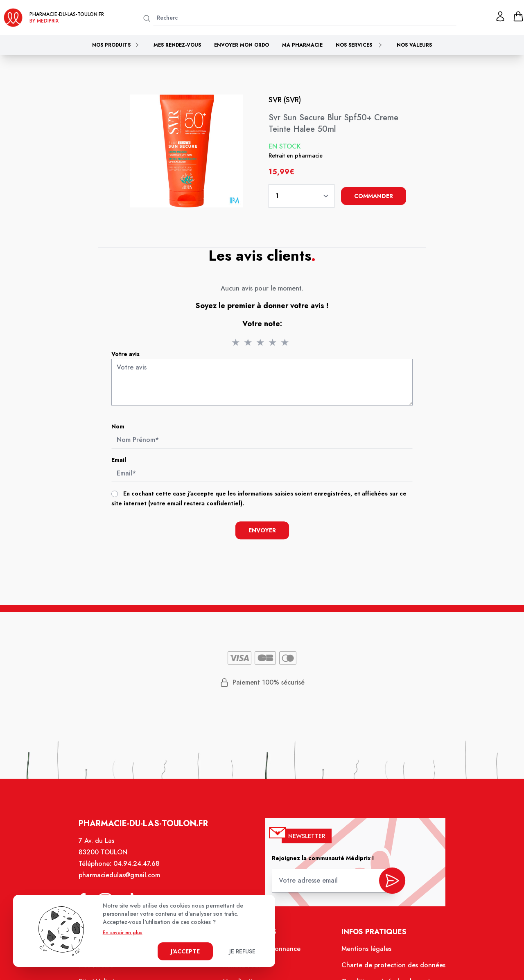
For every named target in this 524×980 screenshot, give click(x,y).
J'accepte (185, 951)
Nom (118, 426)
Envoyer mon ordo (242, 45)
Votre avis (125, 354)
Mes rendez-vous (177, 45)
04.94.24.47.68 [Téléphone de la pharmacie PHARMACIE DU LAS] (142, 873)
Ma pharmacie (302, 45)
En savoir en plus (123, 933)
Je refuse (242, 951)
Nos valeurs (414, 45)
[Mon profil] (500, 16)
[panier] (518, 16)
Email (119, 460)
